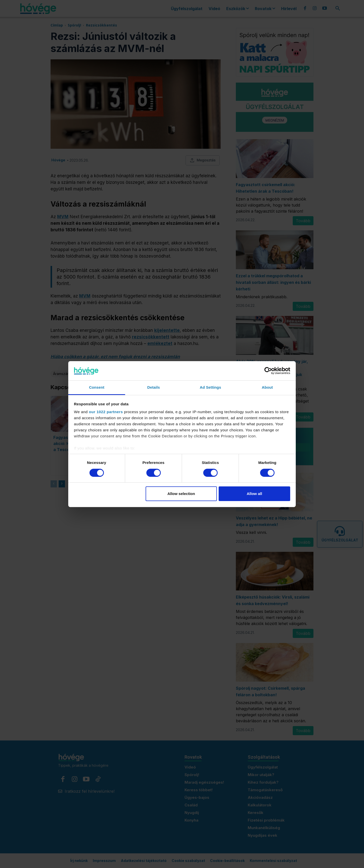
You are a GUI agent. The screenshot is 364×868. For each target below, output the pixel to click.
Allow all (254, 494)
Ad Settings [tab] (210, 387)
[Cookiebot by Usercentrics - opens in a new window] (268, 371)
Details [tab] (154, 387)
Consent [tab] (97, 387)
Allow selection (181, 494)
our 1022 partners (106, 412)
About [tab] (267, 387)
